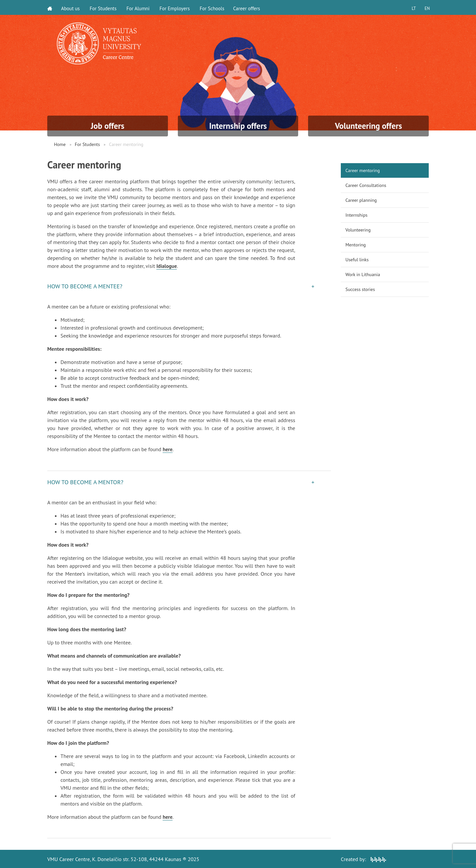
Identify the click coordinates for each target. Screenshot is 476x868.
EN (426, 7)
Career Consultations (366, 185)
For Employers (176, 7)
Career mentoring (363, 170)
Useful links (357, 260)
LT (412, 7)
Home (60, 144)
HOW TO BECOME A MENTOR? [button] (85, 482)
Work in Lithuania (363, 274)
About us (72, 7)
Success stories (360, 289)
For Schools (213, 7)
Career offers (249, 7)
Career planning (361, 200)
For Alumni (139, 7)
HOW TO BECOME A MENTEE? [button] (85, 286)
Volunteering (358, 230)
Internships (357, 215)
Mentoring (356, 245)
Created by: (363, 859)
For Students (104, 7)
